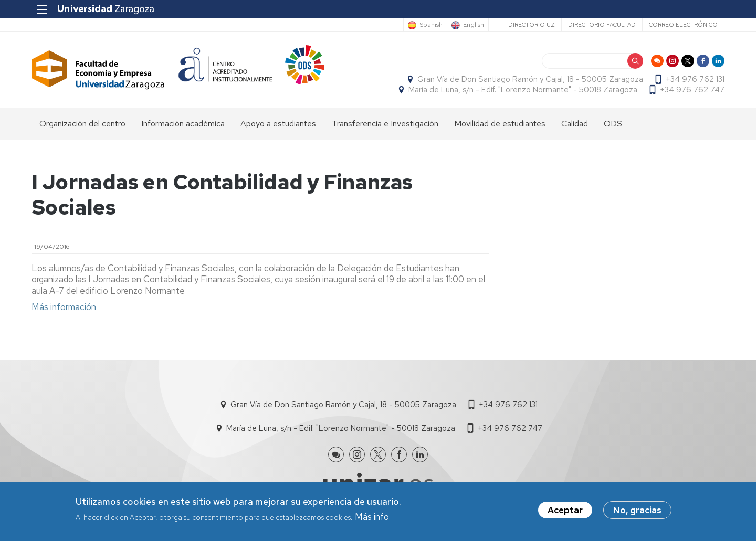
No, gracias (637, 512)
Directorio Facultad (602, 25)
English (474, 25)
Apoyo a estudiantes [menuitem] (278, 124)
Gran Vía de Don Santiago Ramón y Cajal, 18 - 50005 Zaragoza (530, 79)
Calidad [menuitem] (575, 124)
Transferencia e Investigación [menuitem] (385, 124)
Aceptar (565, 512)
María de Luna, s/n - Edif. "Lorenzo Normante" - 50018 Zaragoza (523, 90)
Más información (64, 307)
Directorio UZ (532, 25)
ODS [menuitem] (613, 124)
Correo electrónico (683, 25)
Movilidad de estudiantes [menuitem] (500, 124)
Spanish (431, 25)
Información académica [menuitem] (183, 124)
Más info (372, 518)
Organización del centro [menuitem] (82, 124)
